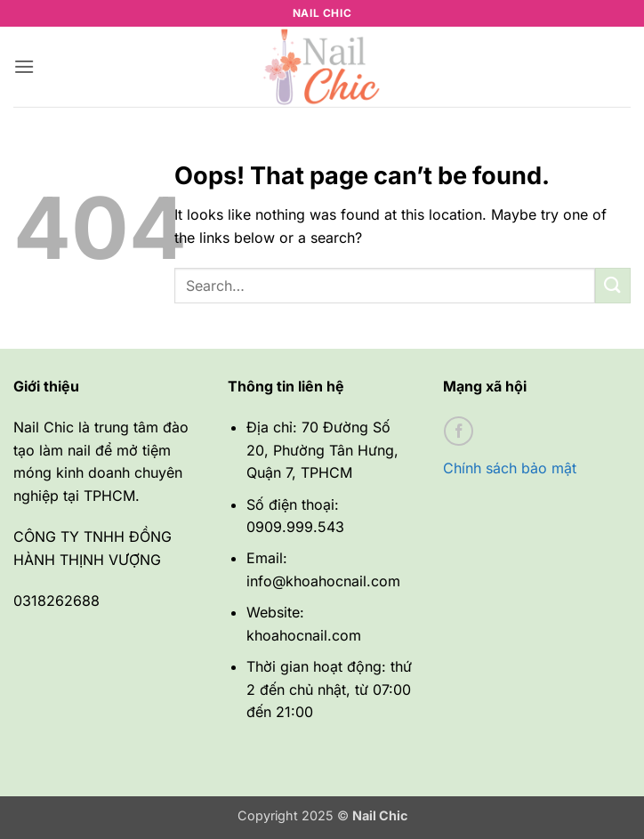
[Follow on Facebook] (459, 431)
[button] (24, 66)
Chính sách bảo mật (510, 468)
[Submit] (613, 285)
